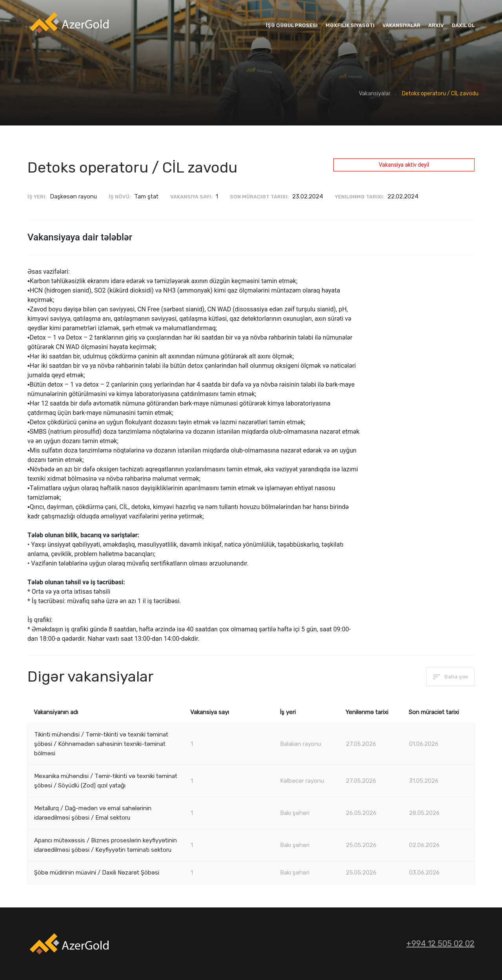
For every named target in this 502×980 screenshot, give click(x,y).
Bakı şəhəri (295, 813)
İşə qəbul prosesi (292, 25)
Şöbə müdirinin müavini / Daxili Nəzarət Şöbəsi (97, 873)
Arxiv (436, 25)
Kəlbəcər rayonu (302, 781)
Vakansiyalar (401, 25)
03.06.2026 (424, 873)
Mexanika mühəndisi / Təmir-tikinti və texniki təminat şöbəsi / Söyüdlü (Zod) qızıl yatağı (106, 781)
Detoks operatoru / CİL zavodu (440, 94)
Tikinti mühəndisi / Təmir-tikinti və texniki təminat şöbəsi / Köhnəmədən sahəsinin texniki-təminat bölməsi (101, 744)
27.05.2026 (361, 744)
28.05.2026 (424, 813)
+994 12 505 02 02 (440, 944)
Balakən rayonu (301, 744)
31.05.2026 (424, 781)
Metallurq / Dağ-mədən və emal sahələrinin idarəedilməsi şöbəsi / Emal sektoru (93, 813)
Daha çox (450, 677)
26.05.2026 (361, 813)
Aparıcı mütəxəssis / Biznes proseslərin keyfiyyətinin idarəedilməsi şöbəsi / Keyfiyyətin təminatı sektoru (105, 845)
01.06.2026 (424, 744)
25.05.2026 (361, 845)
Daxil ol (463, 25)
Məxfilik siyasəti (350, 25)
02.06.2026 (424, 845)
